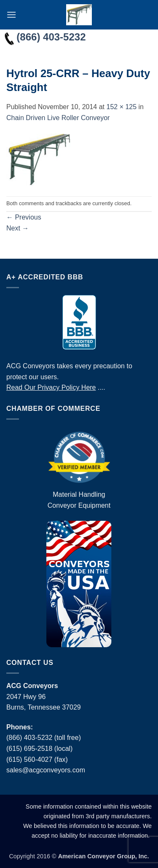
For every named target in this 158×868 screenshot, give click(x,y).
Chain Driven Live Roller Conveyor (58, 118)
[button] (11, 15)
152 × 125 (121, 107)
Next (17, 228)
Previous (24, 217)
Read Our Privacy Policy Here (51, 387)
